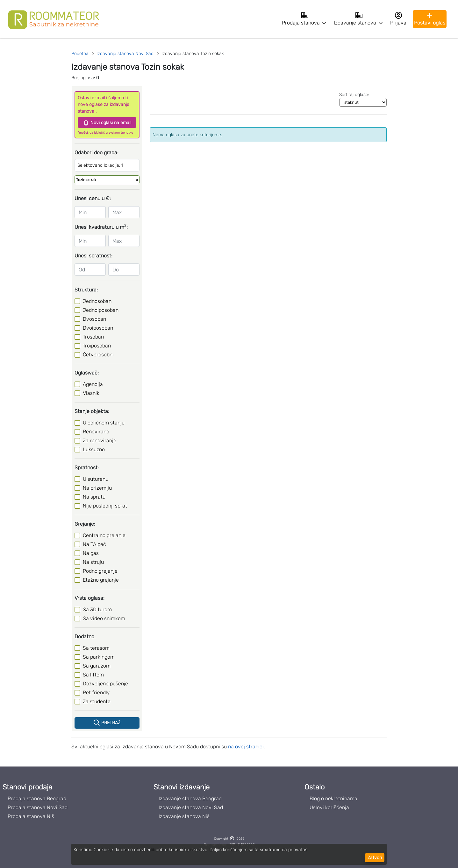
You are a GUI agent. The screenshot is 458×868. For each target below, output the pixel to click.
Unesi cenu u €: (93, 198)
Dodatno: (85, 637)
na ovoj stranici (246, 747)
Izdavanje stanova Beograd (190, 798)
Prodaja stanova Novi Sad (38, 807)
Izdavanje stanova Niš (184, 816)
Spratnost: (87, 468)
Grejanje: (85, 524)
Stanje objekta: (92, 411)
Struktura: (86, 290)
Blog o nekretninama (333, 798)
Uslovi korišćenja (329, 807)
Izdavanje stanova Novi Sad (191, 807)
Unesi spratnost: (93, 256)
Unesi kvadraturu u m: (101, 227)
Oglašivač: (87, 373)
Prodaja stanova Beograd (37, 798)
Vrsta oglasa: (89, 598)
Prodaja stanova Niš (31, 816)
